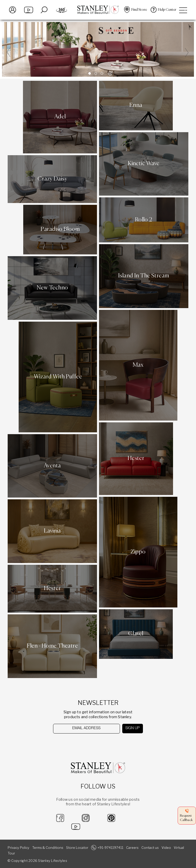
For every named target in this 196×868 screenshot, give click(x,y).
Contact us (150, 848)
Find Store (139, 10)
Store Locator (77, 848)
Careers (132, 848)
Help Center (167, 10)
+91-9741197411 (110, 848)
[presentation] (79, 743)
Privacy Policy (19, 848)
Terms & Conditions (48, 848)
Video (166, 848)
